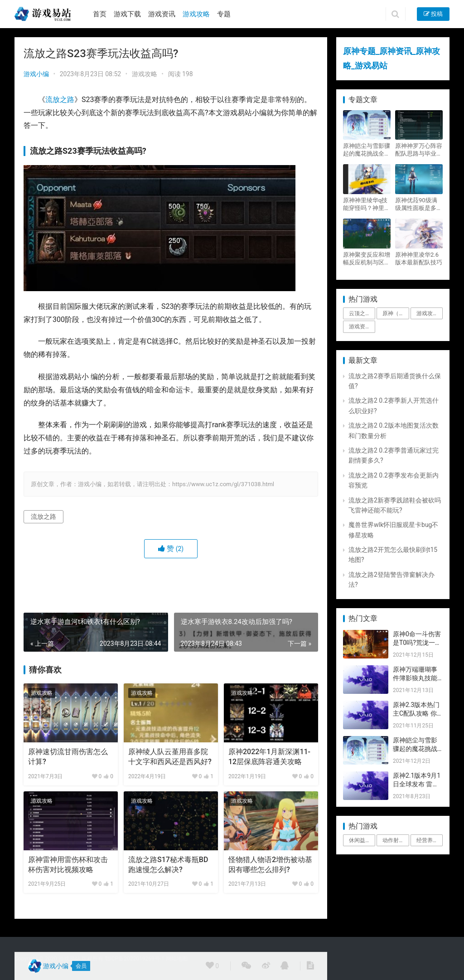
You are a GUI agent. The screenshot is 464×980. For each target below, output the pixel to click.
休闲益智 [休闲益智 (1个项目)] (360, 840)
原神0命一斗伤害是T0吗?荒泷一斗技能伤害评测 (417, 643)
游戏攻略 (196, 14)
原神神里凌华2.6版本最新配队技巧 (419, 258)
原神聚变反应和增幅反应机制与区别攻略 (367, 259)
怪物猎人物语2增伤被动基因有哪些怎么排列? (270, 865)
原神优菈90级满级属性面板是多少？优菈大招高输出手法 (419, 204)
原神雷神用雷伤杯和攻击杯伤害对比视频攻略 (68, 865)
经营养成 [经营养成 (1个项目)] (427, 840)
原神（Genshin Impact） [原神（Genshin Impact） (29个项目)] (396, 313)
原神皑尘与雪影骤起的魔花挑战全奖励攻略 (367, 150)
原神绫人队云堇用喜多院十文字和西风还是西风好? (170, 757)
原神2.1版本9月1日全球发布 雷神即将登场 (417, 784)
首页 (100, 14)
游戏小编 (36, 74)
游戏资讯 (162, 14)
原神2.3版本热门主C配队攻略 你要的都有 (416, 714)
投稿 (433, 14)
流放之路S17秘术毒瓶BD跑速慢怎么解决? (168, 865)
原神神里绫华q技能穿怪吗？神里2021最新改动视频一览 (365, 204)
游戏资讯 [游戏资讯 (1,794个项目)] (360, 327)
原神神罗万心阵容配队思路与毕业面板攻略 (419, 150)
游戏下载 (127, 14)
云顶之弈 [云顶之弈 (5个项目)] (360, 313)
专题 (224, 14)
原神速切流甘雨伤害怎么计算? (68, 757)
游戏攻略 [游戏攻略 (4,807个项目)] (427, 313)
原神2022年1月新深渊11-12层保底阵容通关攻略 (269, 757)
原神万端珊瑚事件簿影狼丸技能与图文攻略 (415, 678)
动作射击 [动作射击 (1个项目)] (393, 840)
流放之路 (60, 100)
